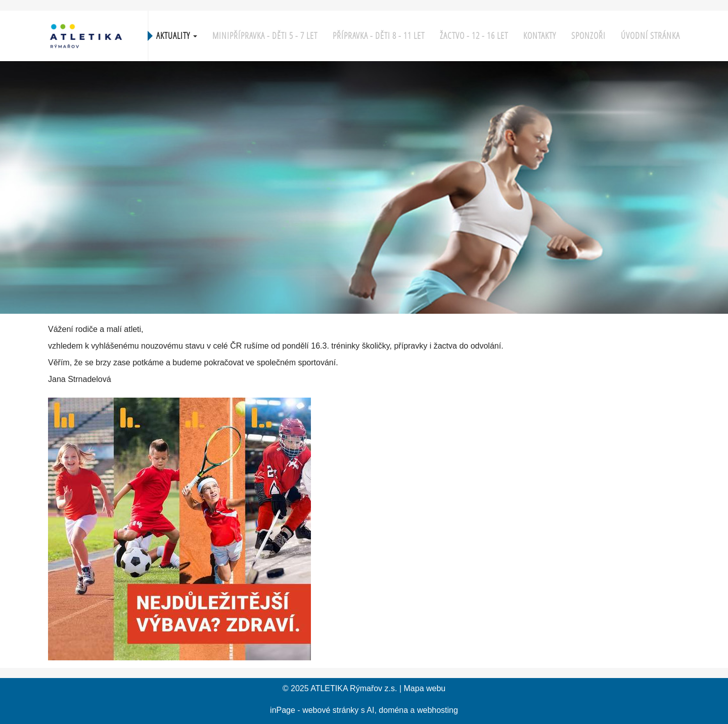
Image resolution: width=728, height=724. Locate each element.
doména (393, 710)
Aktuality (177, 36)
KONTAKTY (540, 36)
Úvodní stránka (650, 36)
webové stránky (330, 710)
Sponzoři (588, 36)
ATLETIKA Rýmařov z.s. (354, 688)
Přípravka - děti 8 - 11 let (379, 36)
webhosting (438, 710)
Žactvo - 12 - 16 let (474, 36)
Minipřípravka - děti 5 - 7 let (265, 36)
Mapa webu (425, 688)
